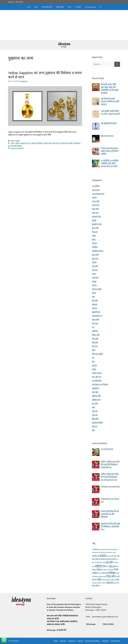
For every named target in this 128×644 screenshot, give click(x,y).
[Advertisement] (64, 25)
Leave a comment (17, 148)
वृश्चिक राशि (96, 396)
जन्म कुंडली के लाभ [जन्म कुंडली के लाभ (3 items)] (99, 562)
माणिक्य (95, 331)
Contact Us (72, 641)
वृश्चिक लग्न (96, 400)
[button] (100, 7)
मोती (94, 350)
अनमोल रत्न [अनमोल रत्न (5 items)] (96, 556)
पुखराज (18, 141)
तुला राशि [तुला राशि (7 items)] (109, 562)
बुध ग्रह (94, 308)
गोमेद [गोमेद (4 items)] (93, 559)
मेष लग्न (95, 346)
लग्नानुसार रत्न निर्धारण (100, 385)
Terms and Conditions (92, 641)
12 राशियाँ (78, 7)
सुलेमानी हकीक (97, 423)
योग (93, 362)
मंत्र (93, 327)
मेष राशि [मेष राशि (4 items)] (117, 576)
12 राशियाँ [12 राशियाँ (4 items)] (95, 549)
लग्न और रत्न (97, 377)
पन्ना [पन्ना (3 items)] (108, 566)
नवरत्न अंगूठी (97, 289)
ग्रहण (94, 240)
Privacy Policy (115, 641)
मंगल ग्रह (95, 323)
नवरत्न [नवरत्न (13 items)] (98, 566)
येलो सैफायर (77, 143)
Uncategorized (98, 194)
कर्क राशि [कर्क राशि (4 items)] (114, 556)
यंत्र (93, 358)
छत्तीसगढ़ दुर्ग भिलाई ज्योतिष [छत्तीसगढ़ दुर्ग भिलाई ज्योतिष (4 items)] (108, 559)
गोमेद (94, 236)
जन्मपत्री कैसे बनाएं (47, 7)
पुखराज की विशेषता (37, 143)
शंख (93, 407)
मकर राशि (95, 320)
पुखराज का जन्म (26, 143)
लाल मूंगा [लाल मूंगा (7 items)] (110, 582)
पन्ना (93, 297)
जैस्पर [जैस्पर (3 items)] (104, 562)
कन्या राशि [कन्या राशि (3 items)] (109, 556)
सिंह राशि (95, 419)
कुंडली (94, 220)
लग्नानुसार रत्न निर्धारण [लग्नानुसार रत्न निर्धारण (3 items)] (96, 583)
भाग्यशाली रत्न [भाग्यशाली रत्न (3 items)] (110, 570)
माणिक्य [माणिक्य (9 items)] (112, 573)
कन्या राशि (96, 201)
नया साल (95, 278)
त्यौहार (94, 262)
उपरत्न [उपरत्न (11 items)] (103, 556)
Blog (36, 7)
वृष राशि (95, 404)
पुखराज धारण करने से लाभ (52, 143)
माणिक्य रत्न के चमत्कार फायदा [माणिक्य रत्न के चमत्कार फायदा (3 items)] (100, 576)
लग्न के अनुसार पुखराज (15, 146)
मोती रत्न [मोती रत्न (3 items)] (113, 580)
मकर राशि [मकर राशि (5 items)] (105, 573)
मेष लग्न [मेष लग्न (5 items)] (94, 579)
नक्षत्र (94, 274)
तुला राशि (95, 255)
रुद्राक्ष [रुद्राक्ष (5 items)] (117, 579)
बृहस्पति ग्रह (96, 312)
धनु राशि (95, 266)
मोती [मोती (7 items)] (99, 579)
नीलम (94, 293)
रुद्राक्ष (94, 369)
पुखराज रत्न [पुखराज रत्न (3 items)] (105, 570)
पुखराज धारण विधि (67, 143)
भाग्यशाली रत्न (97, 316)
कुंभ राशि (95, 228)
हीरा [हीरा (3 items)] (99, 586)
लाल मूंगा (95, 392)
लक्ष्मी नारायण (60, 7)
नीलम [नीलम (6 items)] (104, 566)
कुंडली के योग (97, 224)
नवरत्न (69, 7)
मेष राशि (95, 343)
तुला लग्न (95, 259)
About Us (63, 641)
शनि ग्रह (95, 411)
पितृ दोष (95, 301)
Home (29, 7)
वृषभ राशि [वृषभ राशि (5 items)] (95, 586)
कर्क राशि (95, 209)
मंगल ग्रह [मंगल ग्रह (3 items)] (100, 573)
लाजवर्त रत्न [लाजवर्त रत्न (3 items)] (104, 583)
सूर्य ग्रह (94, 426)
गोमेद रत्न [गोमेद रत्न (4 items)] (98, 559)
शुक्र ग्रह (95, 415)
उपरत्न (94, 198)
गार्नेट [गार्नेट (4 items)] (118, 556)
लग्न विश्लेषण (97, 381)
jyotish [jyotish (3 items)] (114, 552)
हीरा (93, 430)
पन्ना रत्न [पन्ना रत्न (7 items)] (112, 566)
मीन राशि (95, 339)
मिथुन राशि (96, 335)
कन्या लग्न (96, 205)
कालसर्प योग (96, 217)
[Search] (117, 64)
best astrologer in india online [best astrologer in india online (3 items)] (105, 552)
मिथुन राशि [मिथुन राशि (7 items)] (111, 576)
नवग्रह (94, 281)
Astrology (96, 190)
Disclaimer (105, 641)
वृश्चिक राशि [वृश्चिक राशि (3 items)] (117, 583)
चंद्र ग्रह (94, 243)
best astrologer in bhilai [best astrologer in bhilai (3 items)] (104, 549)
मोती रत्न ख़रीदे (97, 354)
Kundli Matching (90, 7)
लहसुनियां (95, 388)
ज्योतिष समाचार (98, 251)
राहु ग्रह (94, 365)
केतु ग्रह (95, 232)
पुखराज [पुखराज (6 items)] (99, 569)
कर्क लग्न (95, 213)
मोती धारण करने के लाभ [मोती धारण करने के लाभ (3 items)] (106, 580)
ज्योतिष (95, 247)
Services (80, 641)
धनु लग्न (95, 270)
